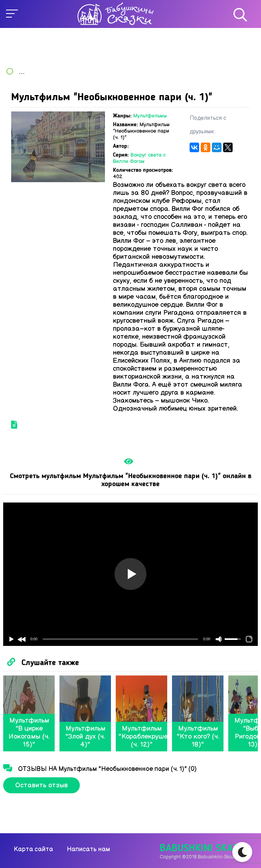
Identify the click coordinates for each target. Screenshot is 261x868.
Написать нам (88, 849)
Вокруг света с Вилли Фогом (139, 158)
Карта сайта (34, 849)
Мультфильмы (150, 116)
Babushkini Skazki (203, 849)
